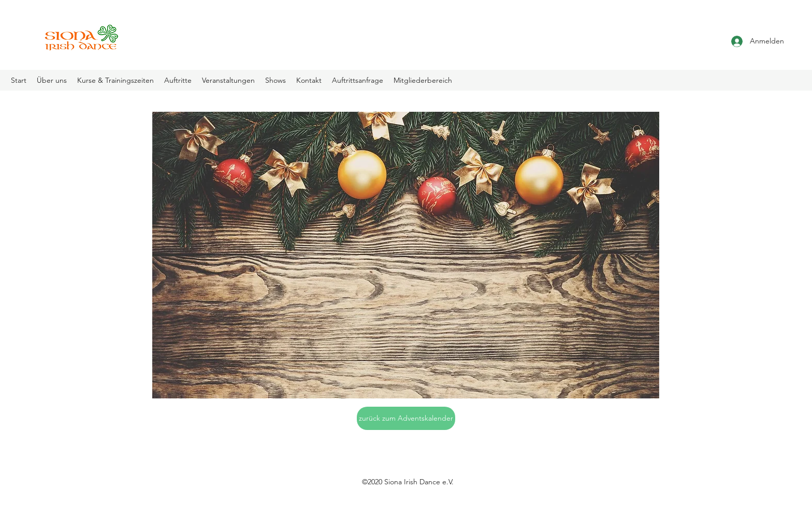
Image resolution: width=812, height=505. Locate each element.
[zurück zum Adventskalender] (406, 418)
